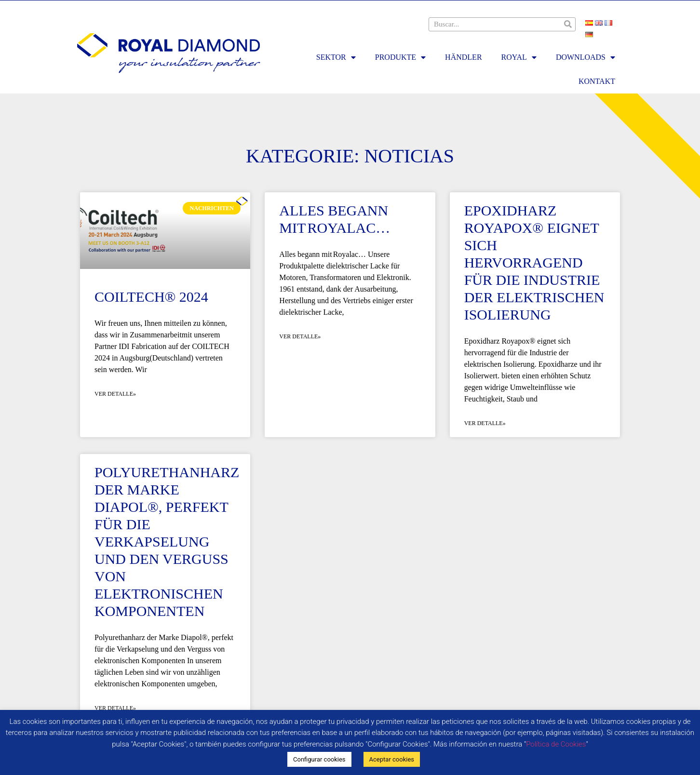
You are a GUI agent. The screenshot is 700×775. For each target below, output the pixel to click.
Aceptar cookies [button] (392, 759)
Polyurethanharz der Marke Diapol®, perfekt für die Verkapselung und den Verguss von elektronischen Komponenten (167, 541)
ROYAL (519, 57)
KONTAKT (597, 81)
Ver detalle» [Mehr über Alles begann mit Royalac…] (300, 336)
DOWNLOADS (586, 57)
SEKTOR (336, 57)
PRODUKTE (400, 57)
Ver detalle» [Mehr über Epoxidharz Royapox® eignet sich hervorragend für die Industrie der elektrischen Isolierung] (485, 423)
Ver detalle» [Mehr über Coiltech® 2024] (115, 394)
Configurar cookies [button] (319, 759)
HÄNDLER (463, 57)
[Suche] (568, 24)
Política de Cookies (556, 744)
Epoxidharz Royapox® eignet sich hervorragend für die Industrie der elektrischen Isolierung (534, 262)
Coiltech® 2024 (151, 297)
